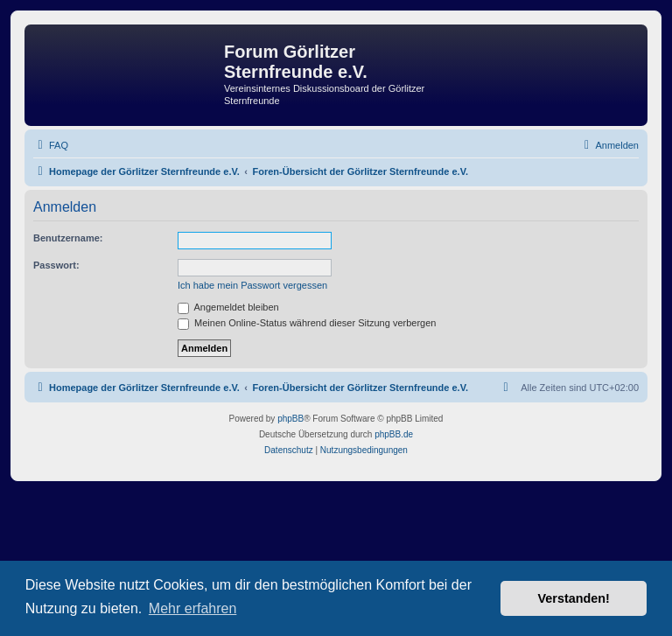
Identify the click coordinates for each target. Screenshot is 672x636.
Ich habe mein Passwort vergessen (252, 285)
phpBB (290, 419)
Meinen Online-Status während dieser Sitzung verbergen (307, 323)
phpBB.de (394, 434)
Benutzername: (68, 238)
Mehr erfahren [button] (193, 608)
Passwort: (56, 265)
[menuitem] (51, 145)
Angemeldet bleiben (228, 307)
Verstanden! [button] (574, 598)
